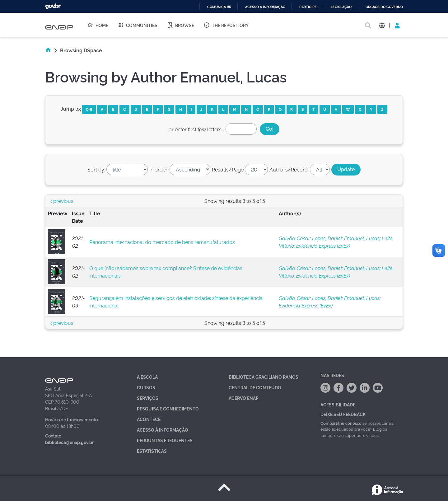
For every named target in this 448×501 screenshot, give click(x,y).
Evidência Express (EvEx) (323, 246)
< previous (61, 201)
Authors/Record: (289, 169)
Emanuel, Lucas (362, 238)
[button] (382, 25)
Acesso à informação (265, 7)
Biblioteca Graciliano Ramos (264, 377)
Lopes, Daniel (327, 238)
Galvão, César (294, 238)
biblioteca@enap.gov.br (69, 442)
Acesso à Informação (163, 430)
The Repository (226, 25)
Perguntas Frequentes (165, 440)
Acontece (149, 419)
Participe (308, 7)
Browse (180, 25)
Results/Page (228, 169)
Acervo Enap (244, 398)
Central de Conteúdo (255, 387)
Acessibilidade (338, 404)
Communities (138, 25)
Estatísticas (152, 451)
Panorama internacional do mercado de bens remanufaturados (162, 242)
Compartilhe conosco (341, 423)
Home (98, 25)
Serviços (148, 398)
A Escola (147, 377)
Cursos (146, 387)
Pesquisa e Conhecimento (168, 408)
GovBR (53, 6)
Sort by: (96, 169)
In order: (159, 169)
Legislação (341, 7)
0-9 (89, 109)
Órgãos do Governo (384, 7)
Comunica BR (219, 7)
